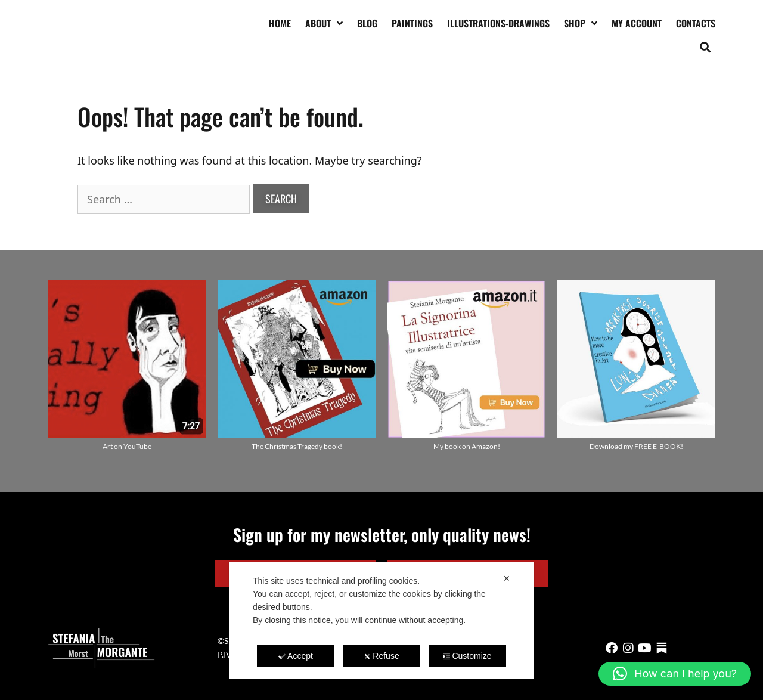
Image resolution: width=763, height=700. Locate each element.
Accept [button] (296, 656)
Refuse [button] (381, 656)
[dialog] (381, 621)
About (324, 23)
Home (280, 23)
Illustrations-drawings (498, 23)
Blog (367, 23)
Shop (581, 23)
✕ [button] (507, 578)
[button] (705, 47)
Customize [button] (467, 656)
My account (637, 23)
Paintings (412, 23)
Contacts (696, 23)
